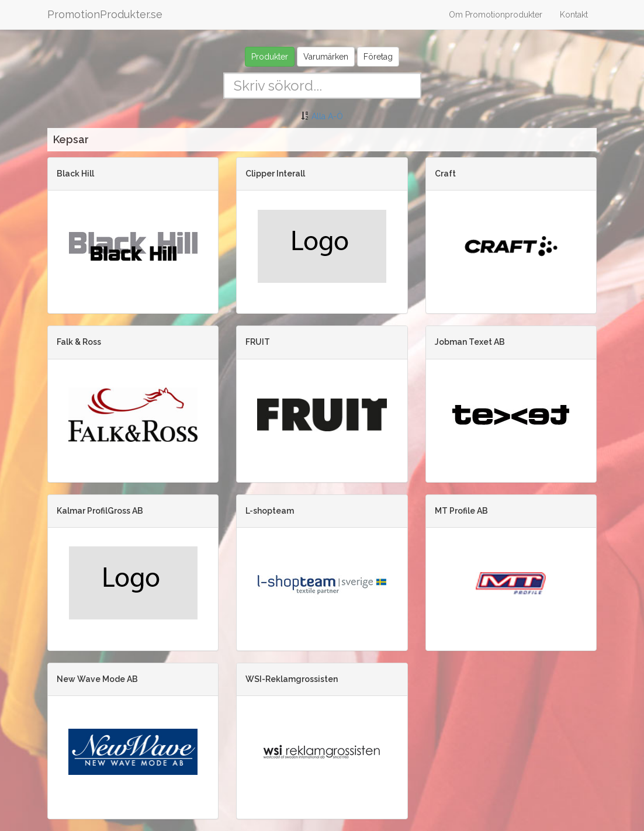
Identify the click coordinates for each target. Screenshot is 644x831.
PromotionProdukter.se (105, 14)
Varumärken (326, 57)
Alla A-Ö (327, 116)
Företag (378, 57)
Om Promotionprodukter (496, 15)
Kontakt (574, 15)
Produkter (270, 57)
